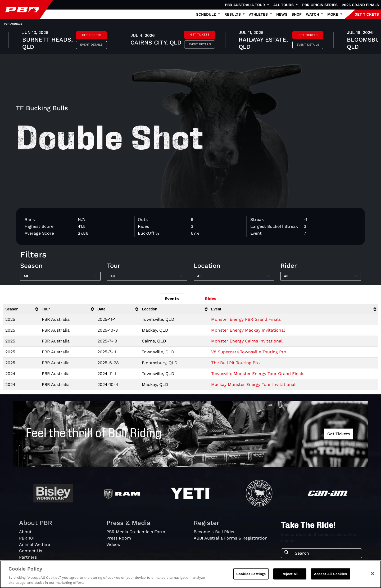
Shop (297, 14)
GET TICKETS (367, 14)
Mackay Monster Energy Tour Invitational (253, 384)
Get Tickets (92, 35)
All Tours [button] (284, 5)
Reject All (290, 574)
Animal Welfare (35, 544)
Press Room (119, 538)
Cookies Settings (251, 574)
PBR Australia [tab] (13, 24)
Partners (28, 557)
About (25, 532)
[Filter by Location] (234, 276)
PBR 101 (27, 538)
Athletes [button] (259, 14)
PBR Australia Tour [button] (246, 5)
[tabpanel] (190, 41)
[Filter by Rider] (321, 276)
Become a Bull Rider (214, 532)
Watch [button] (313, 14)
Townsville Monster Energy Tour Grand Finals (258, 374)
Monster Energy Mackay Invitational (248, 330)
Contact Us (31, 551)
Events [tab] (172, 299)
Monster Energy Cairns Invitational (247, 341)
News (282, 14)
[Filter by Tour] (147, 276)
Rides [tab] (211, 299)
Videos (113, 544)
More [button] (333, 14)
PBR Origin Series (320, 5)
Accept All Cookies (330, 574)
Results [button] (233, 14)
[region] (190, 574)
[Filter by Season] (60, 276)
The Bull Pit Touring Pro (235, 363)
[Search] (327, 553)
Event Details (91, 45)
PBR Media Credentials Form (136, 532)
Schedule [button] (207, 14)
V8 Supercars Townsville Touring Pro (249, 352)
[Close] (373, 574)
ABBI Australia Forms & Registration (231, 538)
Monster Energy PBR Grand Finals (246, 319)
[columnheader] (21, 309)
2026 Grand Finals (360, 5)
